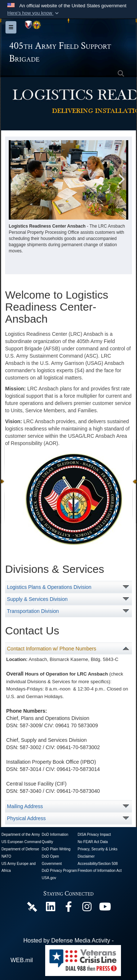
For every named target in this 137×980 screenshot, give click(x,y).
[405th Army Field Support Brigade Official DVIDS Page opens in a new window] (32, 907)
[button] (34, 13)
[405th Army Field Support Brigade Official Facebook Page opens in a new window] (68, 908)
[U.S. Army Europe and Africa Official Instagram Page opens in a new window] (87, 908)
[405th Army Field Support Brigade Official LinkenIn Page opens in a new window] (50, 908)
